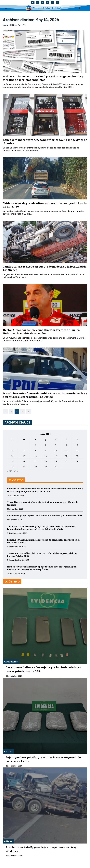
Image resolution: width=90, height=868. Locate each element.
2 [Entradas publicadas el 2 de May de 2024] (46, 445)
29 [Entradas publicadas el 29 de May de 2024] (36, 467)
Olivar (8, 841)
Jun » (16, 471)
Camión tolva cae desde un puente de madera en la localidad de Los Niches (45, 268)
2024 (13, 25)
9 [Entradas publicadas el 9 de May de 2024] (46, 450)
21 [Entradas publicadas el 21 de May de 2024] (24, 461)
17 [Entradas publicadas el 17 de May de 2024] (56, 456)
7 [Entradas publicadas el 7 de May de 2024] (24, 450)
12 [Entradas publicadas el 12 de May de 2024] (77, 450)
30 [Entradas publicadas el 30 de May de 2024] (46, 467)
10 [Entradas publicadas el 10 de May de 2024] (56, 450)
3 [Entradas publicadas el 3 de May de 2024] (56, 445)
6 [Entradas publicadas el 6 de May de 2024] (12, 450)
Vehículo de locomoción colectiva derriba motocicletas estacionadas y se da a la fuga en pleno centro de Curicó (45, 490)
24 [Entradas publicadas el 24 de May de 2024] (56, 461)
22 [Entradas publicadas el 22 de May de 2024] (36, 461)
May (19, 25)
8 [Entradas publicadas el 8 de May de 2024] (36, 450)
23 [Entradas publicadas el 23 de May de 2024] (46, 461)
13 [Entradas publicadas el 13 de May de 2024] (12, 456)
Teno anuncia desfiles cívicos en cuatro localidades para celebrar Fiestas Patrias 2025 (42, 554)
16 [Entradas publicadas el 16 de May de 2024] (46, 456)
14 (24, 25)
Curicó (8, 751)
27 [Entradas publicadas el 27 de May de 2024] (12, 467)
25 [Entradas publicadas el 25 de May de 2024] (66, 461)
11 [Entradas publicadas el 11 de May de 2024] (66, 450)
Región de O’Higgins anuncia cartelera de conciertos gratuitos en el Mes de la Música (43, 541)
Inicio (6, 25)
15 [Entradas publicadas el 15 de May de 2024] (36, 456)
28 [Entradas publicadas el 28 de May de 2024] (24, 467)
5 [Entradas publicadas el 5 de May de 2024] (77, 445)
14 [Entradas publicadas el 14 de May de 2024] (24, 456)
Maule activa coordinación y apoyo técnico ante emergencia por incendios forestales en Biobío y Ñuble (42, 568)
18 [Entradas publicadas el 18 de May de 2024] (66, 456)
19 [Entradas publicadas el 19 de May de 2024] (77, 456)
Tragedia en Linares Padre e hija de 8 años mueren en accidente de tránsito (43, 503)
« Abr (9, 471)
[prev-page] (5, 412)
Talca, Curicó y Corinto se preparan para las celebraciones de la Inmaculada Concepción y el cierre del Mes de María (41, 527)
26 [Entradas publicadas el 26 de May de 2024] (77, 461)
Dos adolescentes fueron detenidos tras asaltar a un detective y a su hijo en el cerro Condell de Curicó (45, 395)
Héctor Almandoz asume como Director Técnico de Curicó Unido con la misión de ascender (41, 331)
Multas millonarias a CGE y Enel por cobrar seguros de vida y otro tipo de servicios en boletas (43, 78)
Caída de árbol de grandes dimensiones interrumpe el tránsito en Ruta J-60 (45, 205)
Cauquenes (11, 661)
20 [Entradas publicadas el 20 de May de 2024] (12, 461)
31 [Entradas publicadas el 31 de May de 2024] (56, 467)
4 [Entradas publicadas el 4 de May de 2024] (66, 445)
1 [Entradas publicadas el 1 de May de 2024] (36, 445)
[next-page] (29, 412)
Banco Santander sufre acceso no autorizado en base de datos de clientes (45, 141)
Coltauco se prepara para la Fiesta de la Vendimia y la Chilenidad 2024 (45, 515)
